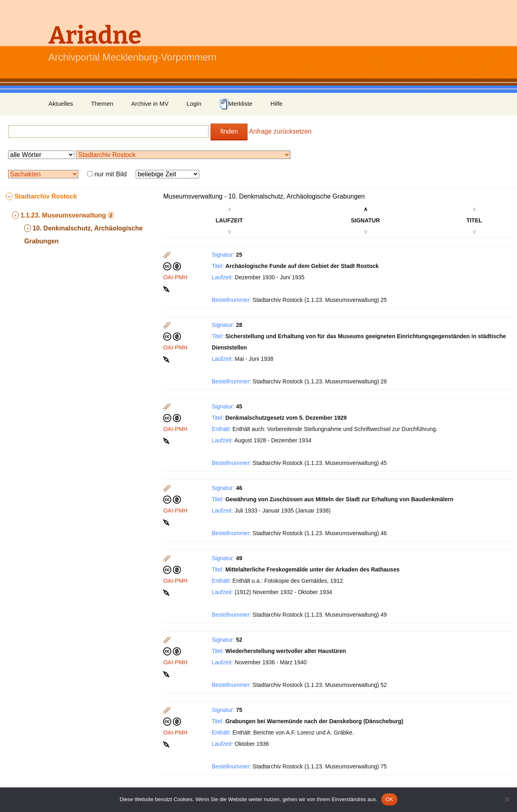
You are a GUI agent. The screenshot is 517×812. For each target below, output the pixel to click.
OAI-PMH (175, 277)
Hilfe (276, 104)
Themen (102, 104)
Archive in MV (150, 104)
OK (389, 799)
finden (229, 131)
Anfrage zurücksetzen (281, 131)
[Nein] (507, 799)
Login (194, 104)
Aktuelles (61, 104)
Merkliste (236, 104)
